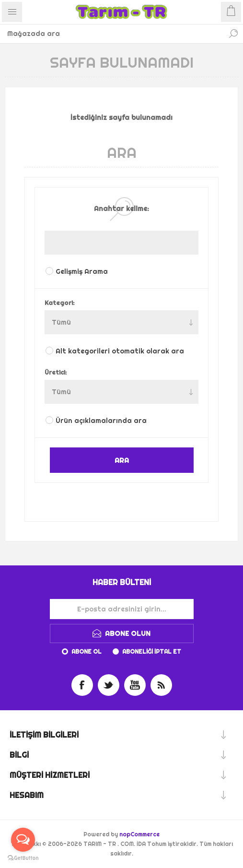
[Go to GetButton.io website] (23, 858)
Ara (233, 34)
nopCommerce (139, 834)
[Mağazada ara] (112, 34)
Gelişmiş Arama (82, 271)
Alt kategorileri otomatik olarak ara (120, 351)
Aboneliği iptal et (152, 651)
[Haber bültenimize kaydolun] (122, 609)
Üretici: (56, 372)
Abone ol (87, 651)
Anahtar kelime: (121, 209)
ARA (122, 460)
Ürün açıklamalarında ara (101, 421)
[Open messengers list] (23, 840)
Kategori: (60, 303)
